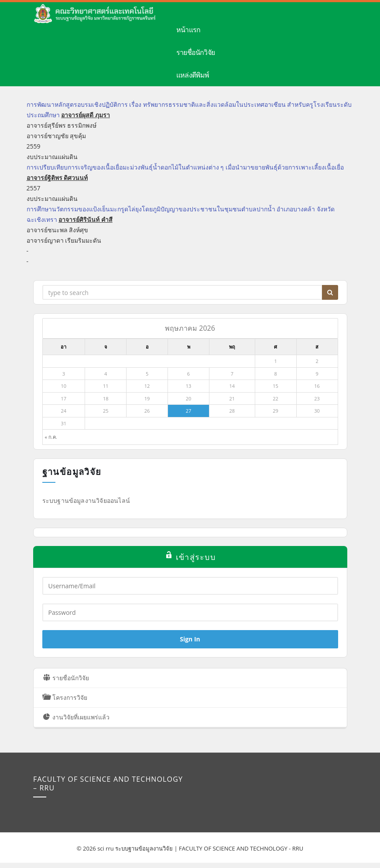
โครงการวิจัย (58, 697)
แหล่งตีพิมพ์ (193, 75)
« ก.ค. (51, 437)
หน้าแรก (188, 30)
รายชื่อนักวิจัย (195, 52)
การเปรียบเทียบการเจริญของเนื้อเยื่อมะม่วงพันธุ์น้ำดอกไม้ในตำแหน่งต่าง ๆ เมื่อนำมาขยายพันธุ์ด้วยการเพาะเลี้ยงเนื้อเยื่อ (185, 167)
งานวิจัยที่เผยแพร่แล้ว (70, 717)
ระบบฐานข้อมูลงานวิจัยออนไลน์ (86, 500)
